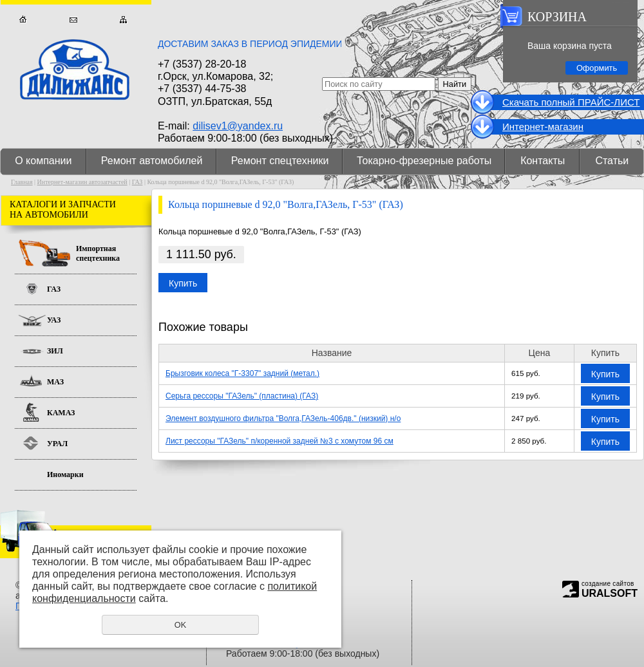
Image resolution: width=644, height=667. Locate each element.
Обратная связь (73, 20)
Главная (23, 20)
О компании (43, 161)
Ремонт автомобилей (152, 161)
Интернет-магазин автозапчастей (82, 182)
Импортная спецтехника (98, 253)
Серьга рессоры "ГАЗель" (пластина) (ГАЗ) (242, 396)
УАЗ (54, 320)
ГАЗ (137, 182)
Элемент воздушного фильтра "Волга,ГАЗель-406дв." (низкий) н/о (283, 418)
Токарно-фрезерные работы (424, 161)
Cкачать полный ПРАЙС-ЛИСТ (571, 102)
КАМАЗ (61, 413)
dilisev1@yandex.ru (238, 126)
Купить (183, 283)
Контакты (543, 161)
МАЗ (55, 382)
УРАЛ (57, 444)
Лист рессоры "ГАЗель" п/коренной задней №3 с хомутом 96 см (279, 441)
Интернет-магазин (543, 127)
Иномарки (65, 474)
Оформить (597, 68)
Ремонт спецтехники (280, 161)
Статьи (612, 161)
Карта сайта (123, 20)
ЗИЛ (55, 351)
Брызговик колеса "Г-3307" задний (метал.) (242, 373)
